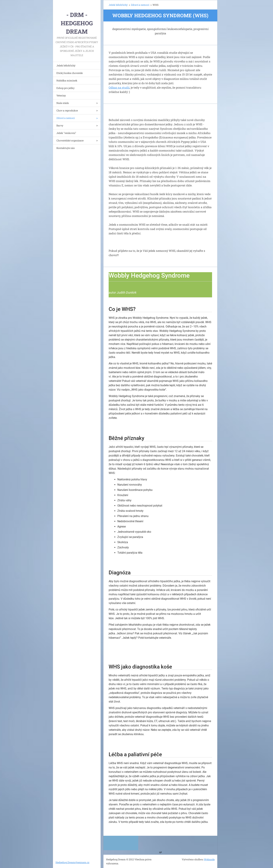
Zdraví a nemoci (66, 118)
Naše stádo (63, 103)
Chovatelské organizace (70, 140)
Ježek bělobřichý (66, 65)
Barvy (60, 125)
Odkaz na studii (119, 87)
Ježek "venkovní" (66, 133)
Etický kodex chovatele (70, 73)
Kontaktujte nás (66, 148)
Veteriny (61, 95)
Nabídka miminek (67, 80)
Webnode (209, 859)
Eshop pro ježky (65, 88)
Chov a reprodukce (67, 110)
